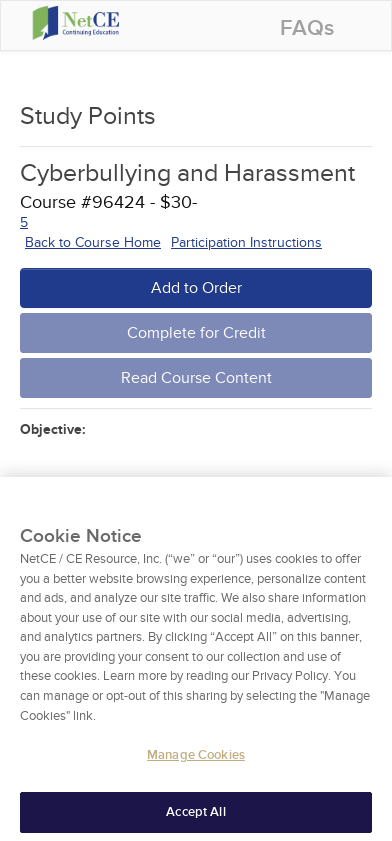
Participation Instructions (246, 242)
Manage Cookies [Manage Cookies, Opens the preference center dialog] (196, 765)
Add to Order (196, 288)
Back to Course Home (93, 242)
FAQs (307, 28)
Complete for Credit (196, 333)
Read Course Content (196, 378)
